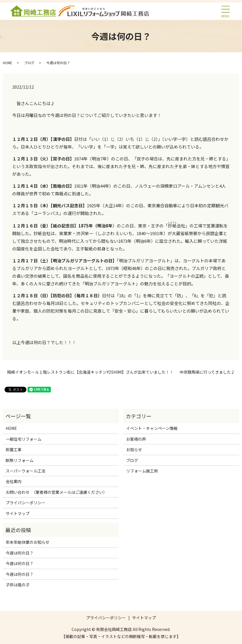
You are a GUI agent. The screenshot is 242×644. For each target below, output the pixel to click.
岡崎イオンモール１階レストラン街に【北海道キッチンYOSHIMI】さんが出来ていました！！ (90, 372)
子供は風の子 (18, 585)
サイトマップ (18, 513)
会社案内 (14, 481)
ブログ (29, 63)
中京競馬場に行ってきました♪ (207, 372)
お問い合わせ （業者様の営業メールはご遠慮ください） (56, 492)
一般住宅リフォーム (24, 439)
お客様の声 (136, 439)
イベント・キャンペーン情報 (152, 428)
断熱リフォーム (20, 460)
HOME (8, 63)
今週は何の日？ (20, 553)
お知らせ (134, 449)
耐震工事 (14, 449)
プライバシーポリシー (26, 503)
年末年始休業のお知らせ (28, 542)
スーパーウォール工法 (26, 471)
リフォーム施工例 (142, 471)
